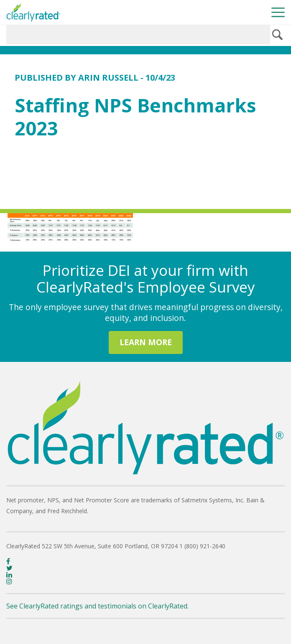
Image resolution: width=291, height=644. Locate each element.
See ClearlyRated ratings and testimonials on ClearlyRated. (97, 606)
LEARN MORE (146, 342)
